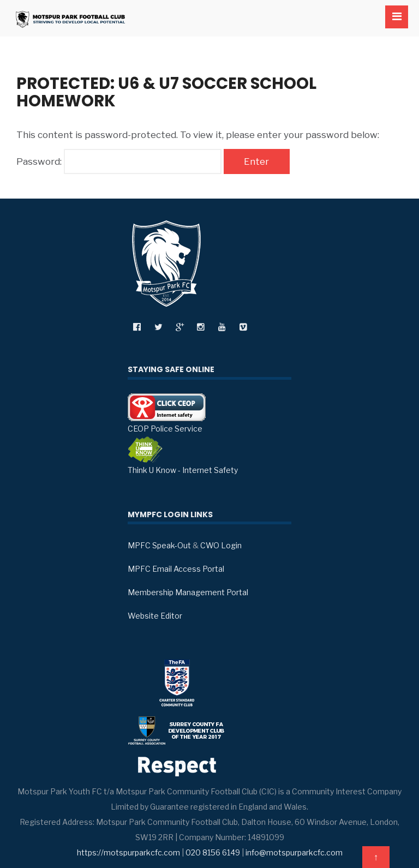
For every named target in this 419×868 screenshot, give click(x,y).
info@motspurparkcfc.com (294, 852)
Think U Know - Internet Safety (183, 456)
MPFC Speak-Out (159, 545)
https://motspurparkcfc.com (128, 852)
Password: (119, 161)
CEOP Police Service (167, 413)
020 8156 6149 (213, 852)
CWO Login (221, 545)
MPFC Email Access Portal (176, 569)
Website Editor (155, 616)
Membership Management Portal (188, 592)
